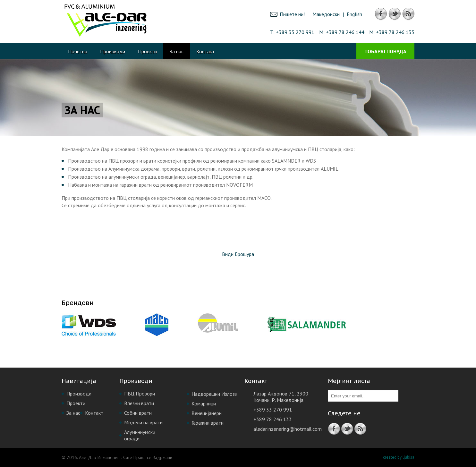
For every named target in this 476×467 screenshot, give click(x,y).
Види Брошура (238, 254)
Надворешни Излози (214, 394)
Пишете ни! (292, 14)
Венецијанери (207, 413)
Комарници (204, 403)
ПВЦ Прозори (140, 394)
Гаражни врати (208, 423)
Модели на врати (143, 422)
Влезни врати (139, 403)
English (354, 14)
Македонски (326, 14)
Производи (113, 51)
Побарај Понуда (385, 51)
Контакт (205, 51)
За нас (177, 51)
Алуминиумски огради (140, 435)
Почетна (78, 51)
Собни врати (138, 413)
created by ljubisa (399, 457)
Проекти (147, 51)
